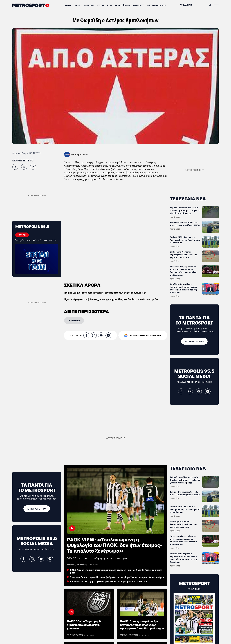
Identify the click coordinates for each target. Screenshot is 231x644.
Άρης (78, 5)
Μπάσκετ (138, 5)
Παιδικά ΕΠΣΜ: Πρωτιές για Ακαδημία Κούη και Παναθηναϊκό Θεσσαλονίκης (185, 240)
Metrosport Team (80, 154)
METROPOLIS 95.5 (156, 5)
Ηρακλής (89, 5)
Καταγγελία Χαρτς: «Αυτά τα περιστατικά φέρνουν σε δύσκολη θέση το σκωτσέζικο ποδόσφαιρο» (184, 271)
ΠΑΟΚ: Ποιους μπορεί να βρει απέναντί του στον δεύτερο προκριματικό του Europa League (142, 625)
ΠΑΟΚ (68, 5)
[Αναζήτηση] (194, 5)
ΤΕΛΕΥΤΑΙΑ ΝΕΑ (188, 198)
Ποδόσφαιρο (122, 5)
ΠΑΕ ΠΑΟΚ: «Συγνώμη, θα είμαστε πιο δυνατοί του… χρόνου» (85, 625)
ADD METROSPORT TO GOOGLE (145, 245)
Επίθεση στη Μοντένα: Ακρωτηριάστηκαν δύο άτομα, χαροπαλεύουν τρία (184, 255)
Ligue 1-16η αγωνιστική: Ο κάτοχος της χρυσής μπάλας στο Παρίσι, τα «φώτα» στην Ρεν (111, 208)
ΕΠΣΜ (100, 5)
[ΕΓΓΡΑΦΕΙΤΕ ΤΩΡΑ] (194, 341)
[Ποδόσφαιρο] (74, 230)
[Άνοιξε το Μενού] (216, 5)
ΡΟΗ (109, 5)
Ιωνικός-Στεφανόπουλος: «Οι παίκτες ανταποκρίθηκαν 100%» (185, 224)
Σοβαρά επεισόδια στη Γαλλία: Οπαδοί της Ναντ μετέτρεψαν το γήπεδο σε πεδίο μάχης (185, 210)
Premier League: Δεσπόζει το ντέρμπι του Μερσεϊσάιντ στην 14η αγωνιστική (105, 202)
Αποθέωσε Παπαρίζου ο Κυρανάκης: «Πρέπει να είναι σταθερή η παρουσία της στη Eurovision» (183, 288)
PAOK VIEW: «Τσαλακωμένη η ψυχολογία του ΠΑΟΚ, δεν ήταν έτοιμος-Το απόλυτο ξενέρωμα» (115, 545)
